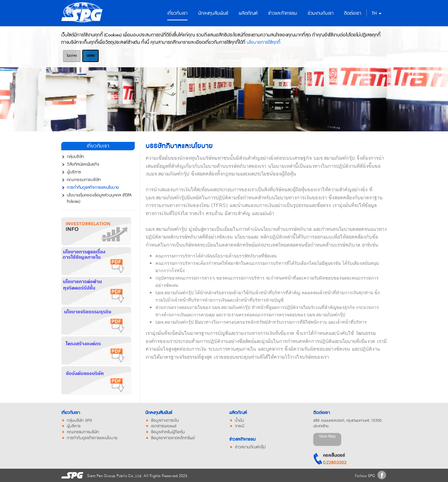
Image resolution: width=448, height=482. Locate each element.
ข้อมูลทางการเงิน (165, 421)
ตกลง (90, 56)
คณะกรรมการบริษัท (84, 180)
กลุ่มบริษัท (75, 157)
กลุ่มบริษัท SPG (79, 421)
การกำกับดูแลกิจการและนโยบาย (93, 188)
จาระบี (240, 426)
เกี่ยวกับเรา (71, 413)
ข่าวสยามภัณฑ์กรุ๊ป (250, 447)
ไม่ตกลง (72, 56)
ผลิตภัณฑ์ (238, 413)
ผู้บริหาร (74, 172)
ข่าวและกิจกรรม (242, 439)
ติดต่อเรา (321, 413)
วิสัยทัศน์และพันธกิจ (83, 165)
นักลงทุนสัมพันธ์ (159, 413)
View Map (327, 436)
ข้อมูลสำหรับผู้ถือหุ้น (168, 432)
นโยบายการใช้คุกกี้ (264, 42)
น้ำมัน (239, 421)
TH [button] (377, 13)
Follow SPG (365, 476)
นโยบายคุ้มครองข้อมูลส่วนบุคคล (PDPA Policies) (99, 199)
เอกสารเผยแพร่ (164, 426)
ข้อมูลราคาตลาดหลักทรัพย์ (173, 438)
